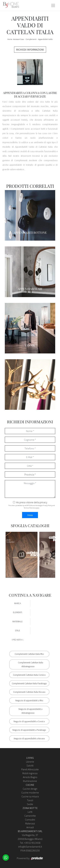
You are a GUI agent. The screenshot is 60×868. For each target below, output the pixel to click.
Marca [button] (18, 603)
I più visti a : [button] (18, 640)
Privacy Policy (47, 505)
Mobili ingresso (30, 773)
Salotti (30, 765)
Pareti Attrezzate (30, 769)
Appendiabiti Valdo (45, 39)
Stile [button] (18, 630)
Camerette (30, 816)
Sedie (30, 804)
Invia (30, 515)
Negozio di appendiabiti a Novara (29, 738)
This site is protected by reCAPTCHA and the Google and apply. (32, 507)
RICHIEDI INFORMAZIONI (30, 50)
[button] (51, 555)
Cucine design (30, 789)
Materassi (30, 823)
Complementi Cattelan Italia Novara (29, 692)
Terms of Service (29, 508)
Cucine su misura (30, 796)
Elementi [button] (18, 612)
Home (10, 39)
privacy (43, 502)
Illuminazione (30, 781)
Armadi (30, 827)
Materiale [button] (18, 621)
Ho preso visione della (32, 502)
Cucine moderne (30, 793)
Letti (30, 812)
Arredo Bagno (30, 777)
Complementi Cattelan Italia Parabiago (29, 683)
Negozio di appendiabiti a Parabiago (29, 730)
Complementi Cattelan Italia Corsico (29, 675)
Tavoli (30, 800)
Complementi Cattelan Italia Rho (29, 654)
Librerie (30, 762)
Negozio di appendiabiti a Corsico (29, 721)
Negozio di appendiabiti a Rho (29, 700)
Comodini (30, 820)
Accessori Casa (19, 39)
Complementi (31, 39)
